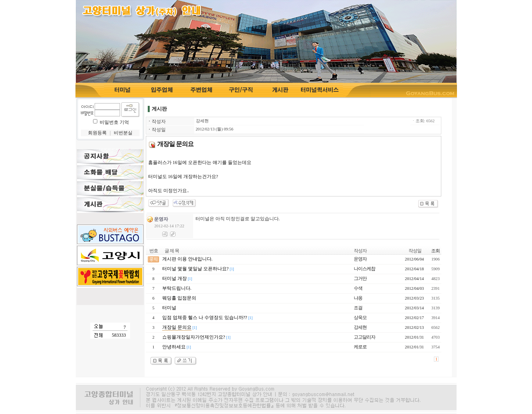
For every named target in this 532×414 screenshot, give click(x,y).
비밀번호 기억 (114, 122)
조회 (435, 251)
